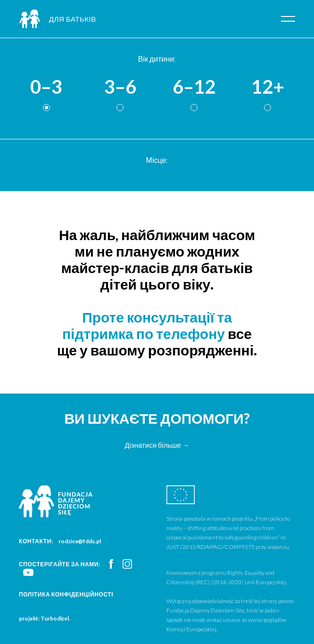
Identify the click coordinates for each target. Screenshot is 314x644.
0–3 (46, 87)
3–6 (120, 87)
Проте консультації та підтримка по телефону (147, 325)
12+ (268, 87)
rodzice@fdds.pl (80, 541)
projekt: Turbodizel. (45, 618)
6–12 (194, 87)
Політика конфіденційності (66, 594)
